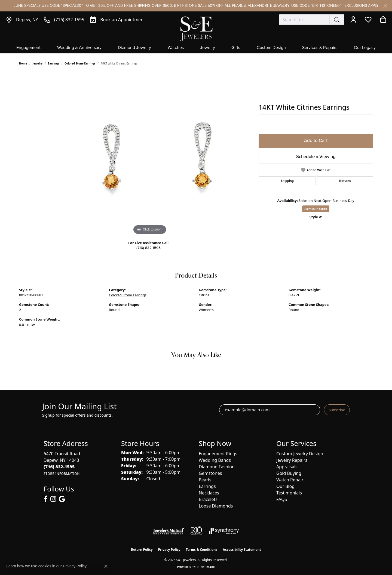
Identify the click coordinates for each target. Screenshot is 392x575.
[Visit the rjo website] (197, 531)
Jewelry (208, 48)
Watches (176, 48)
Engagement (28, 48)
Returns (345, 181)
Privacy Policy (169, 550)
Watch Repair (290, 480)
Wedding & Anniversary (79, 48)
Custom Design (271, 48)
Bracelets (208, 499)
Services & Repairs (320, 48)
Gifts (236, 48)
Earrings (53, 63)
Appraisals (287, 467)
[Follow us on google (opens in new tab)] (62, 499)
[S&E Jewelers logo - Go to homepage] (196, 28)
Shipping (287, 181)
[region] (150, 154)
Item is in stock (316, 209)
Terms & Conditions (202, 550)
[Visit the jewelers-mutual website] (169, 531)
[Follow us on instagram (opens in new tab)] (53, 499)
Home (23, 63)
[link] (22, 20)
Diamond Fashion (217, 467)
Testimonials (289, 493)
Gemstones (210, 473)
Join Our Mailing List (79, 406)
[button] (355, 20)
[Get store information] (62, 474)
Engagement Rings (218, 454)
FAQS (282, 499)
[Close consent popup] (106, 566)
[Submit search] (337, 20)
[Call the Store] (59, 467)
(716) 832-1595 (148, 248)
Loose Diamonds (216, 506)
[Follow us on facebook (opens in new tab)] (46, 499)
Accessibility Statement (242, 550)
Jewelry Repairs (292, 460)
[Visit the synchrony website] (224, 531)
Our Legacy (365, 48)
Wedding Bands (215, 460)
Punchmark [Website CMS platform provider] (206, 567)
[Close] (385, 6)
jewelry (37, 63)
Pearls (205, 480)
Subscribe (337, 410)
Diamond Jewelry (134, 48)
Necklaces (209, 493)
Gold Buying (289, 473)
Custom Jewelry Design (300, 454)
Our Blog (285, 486)
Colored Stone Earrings (80, 63)
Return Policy (142, 550)
